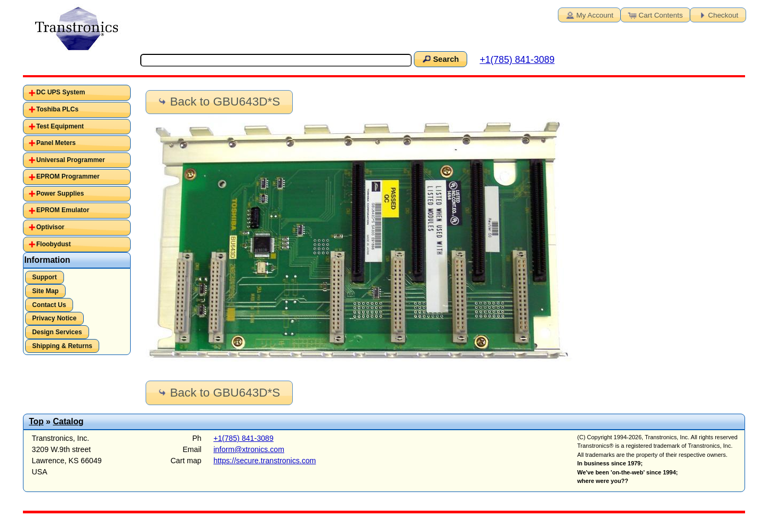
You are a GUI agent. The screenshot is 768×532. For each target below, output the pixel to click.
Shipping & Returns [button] (62, 346)
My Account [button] (589, 14)
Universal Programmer (71, 160)
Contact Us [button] (49, 305)
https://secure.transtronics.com (265, 461)
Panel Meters (56, 143)
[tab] (77, 93)
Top (36, 421)
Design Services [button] (57, 332)
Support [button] (44, 277)
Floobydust (54, 244)
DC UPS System (61, 92)
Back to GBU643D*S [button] (218, 102)
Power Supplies (60, 194)
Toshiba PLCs (57, 109)
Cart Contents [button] (654, 14)
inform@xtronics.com (249, 449)
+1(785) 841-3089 (517, 60)
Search (440, 59)
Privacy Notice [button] (54, 318)
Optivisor (50, 227)
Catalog (68, 421)
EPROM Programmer (68, 176)
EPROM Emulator (63, 210)
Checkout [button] (717, 14)
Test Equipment (60, 126)
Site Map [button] (45, 291)
